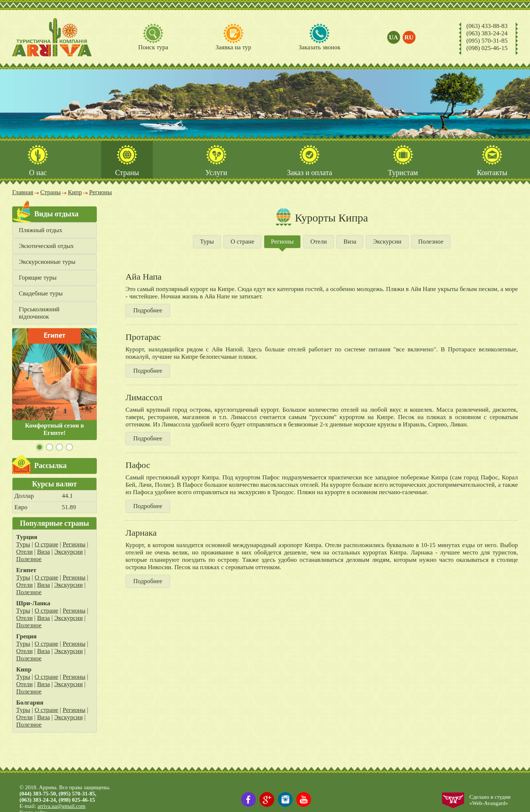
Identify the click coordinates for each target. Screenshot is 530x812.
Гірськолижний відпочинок (39, 313)
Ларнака (141, 533)
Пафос (138, 465)
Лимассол (144, 397)
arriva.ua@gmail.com (61, 806)
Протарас (143, 337)
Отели (24, 552)
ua (394, 37)
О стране (46, 544)
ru (409, 37)
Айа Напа (144, 277)
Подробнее (148, 310)
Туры (23, 544)
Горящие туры (38, 278)
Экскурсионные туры (47, 262)
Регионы (74, 544)
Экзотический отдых (46, 246)
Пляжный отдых (40, 230)
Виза (44, 552)
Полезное (29, 559)
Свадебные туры (41, 293)
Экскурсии (68, 552)
